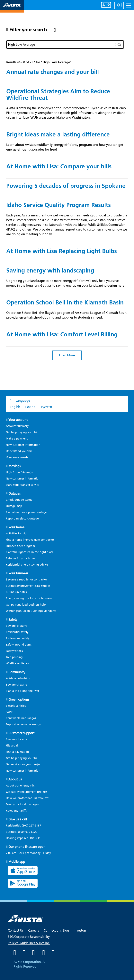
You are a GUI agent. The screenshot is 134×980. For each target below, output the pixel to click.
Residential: (25, 826)
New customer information (23, 445)
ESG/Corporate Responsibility (29, 937)
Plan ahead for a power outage (26, 512)
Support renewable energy (23, 724)
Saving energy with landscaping (50, 270)
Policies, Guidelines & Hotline (29, 943)
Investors (80, 931)
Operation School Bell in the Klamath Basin (65, 302)
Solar (9, 712)
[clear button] (116, 44)
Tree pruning (14, 657)
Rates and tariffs (16, 811)
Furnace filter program (20, 546)
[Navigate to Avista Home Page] (12, 9)
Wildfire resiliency (17, 663)
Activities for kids (17, 534)
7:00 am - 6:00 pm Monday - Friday (28, 853)
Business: (24, 832)
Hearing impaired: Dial (25, 838)
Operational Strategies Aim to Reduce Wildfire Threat (58, 94)
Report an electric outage (22, 519)
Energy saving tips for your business (29, 598)
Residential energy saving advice (27, 565)
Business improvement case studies (28, 586)
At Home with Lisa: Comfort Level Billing (62, 334)
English (15, 407)
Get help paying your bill (22, 432)
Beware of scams (16, 626)
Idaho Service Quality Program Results (58, 205)
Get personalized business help (26, 605)
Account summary (17, 426)
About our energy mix (20, 786)
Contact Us (16, 931)
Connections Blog (56, 931)
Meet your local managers (23, 804)
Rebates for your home (21, 558)
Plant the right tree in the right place (30, 552)
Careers (34, 931)
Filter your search (28, 30)
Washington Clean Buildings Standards (31, 611)
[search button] (121, 45)
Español (31, 407)
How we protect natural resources (28, 798)
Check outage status (19, 500)
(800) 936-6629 (27, 832)
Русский (46, 407)
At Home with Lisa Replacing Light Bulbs (62, 251)
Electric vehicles (16, 706)
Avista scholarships (18, 678)
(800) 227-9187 (31, 826)
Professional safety (18, 638)
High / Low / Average (19, 472)
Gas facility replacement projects (27, 792)
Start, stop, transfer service (23, 485)
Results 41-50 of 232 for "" (39, 62)
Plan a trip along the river (22, 691)
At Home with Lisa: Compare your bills (59, 166)
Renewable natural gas (21, 718)
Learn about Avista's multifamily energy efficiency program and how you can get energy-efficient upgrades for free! (65, 147)
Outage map (14, 506)
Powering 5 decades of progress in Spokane (66, 186)
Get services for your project (24, 764)
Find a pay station (17, 752)
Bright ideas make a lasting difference (58, 134)
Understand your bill (19, 451)
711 (38, 838)
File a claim (13, 746)
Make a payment (17, 439)
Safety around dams (19, 645)
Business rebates (16, 592)
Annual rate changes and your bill (53, 72)
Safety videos (14, 651)
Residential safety (17, 632)
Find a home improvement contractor (30, 540)
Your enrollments (17, 457)
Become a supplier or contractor (26, 580)
